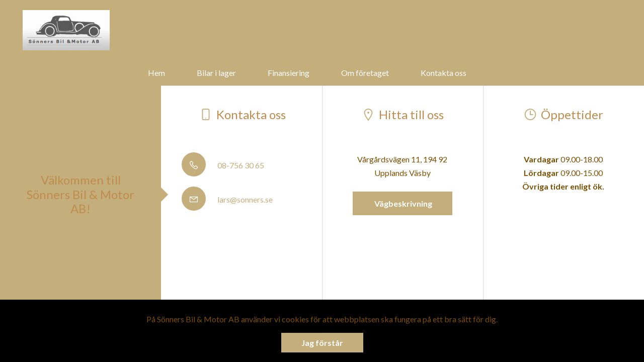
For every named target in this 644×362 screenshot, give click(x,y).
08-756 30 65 (223, 165)
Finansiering (289, 73)
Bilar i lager (216, 73)
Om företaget (365, 73)
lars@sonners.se (227, 199)
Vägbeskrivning (403, 203)
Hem (156, 73)
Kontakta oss (444, 73)
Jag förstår (322, 343)
